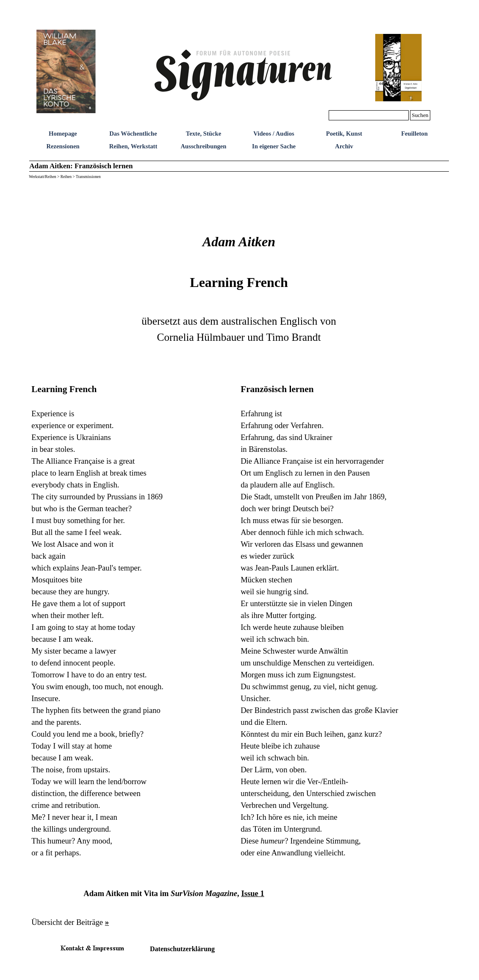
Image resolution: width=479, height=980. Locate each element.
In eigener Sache (274, 146)
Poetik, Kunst (344, 134)
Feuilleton (414, 134)
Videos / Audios (274, 134)
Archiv (344, 146)
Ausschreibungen (203, 146)
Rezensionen (63, 146)
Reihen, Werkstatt (133, 146)
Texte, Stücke (204, 134)
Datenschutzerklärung (182, 949)
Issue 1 (252, 893)
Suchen (420, 115)
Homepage (63, 134)
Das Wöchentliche (133, 134)
